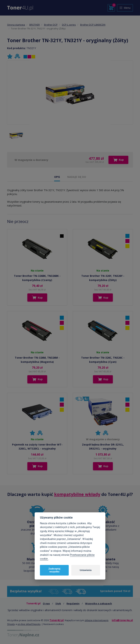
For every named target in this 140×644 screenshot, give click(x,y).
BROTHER (35, 25)
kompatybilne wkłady (77, 494)
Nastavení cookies (54, 624)
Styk (58, 603)
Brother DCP (51, 25)
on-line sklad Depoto (29, 624)
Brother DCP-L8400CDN (93, 25)
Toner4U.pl (57, 620)
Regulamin (73, 603)
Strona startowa (16, 25)
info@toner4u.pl (122, 620)
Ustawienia (86, 570)
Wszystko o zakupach (99, 603)
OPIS (57, 177)
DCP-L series (69, 25)
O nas (46, 603)
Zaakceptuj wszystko (54, 570)
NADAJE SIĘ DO (77, 177)
